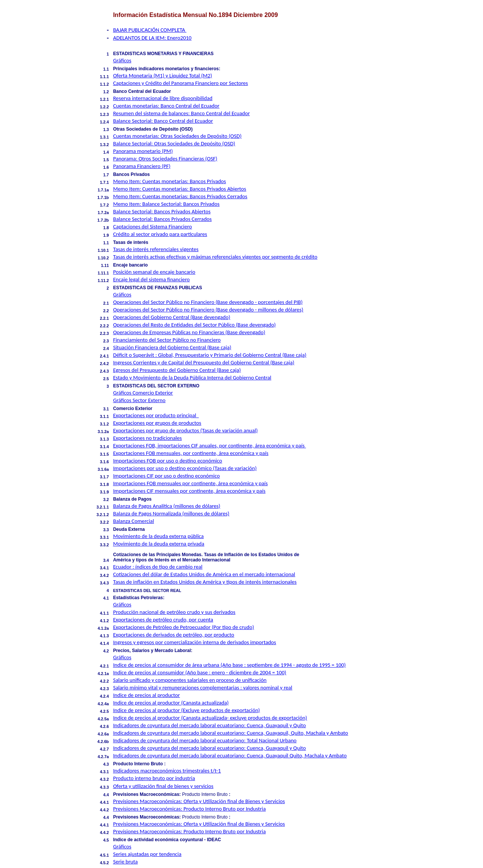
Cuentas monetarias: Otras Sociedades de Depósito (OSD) (178, 136)
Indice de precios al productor (147, 695)
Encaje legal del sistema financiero (152, 279)
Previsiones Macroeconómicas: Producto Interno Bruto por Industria (190, 809)
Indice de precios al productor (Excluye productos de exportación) (187, 710)
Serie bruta (125, 862)
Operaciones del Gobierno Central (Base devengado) (172, 317)
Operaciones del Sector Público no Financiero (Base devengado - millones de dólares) (208, 310)
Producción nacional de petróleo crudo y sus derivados (174, 612)
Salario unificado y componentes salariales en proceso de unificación (190, 680)
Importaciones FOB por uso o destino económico (168, 461)
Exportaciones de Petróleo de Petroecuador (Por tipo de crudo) (184, 627)
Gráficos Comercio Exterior (143, 393)
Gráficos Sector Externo (139, 400)
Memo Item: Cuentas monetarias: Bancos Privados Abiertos (180, 189)
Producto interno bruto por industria (154, 778)
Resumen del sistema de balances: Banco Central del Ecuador (182, 113)
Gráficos (122, 60)
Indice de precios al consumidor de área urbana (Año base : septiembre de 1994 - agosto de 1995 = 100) (230, 665)
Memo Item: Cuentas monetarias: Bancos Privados (170, 181)
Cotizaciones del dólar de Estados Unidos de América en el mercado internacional (204, 574)
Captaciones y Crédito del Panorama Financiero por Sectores (181, 83)
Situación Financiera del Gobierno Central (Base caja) (172, 347)
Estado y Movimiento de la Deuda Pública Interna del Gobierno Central (192, 378)
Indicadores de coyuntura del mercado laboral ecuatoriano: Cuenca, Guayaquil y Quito (210, 725)
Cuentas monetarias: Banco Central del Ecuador (166, 106)
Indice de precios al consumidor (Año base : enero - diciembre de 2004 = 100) (200, 672)
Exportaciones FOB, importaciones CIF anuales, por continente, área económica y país (210, 446)
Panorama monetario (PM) (143, 151)
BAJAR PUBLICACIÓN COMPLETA (150, 30)
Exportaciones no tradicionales (148, 438)
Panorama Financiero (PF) (142, 166)
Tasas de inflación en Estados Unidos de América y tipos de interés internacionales (205, 582)
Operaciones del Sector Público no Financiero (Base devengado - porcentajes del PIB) (208, 302)
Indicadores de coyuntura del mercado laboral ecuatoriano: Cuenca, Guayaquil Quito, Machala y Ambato (230, 755)
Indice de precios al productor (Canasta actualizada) (171, 703)
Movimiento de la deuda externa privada (159, 544)
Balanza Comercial (134, 521)
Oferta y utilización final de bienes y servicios (163, 786)
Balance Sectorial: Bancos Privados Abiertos (162, 211)
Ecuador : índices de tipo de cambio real (158, 567)
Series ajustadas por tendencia (147, 854)
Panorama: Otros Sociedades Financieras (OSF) (165, 159)
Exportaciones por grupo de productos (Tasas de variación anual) (185, 430)
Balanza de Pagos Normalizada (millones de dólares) (171, 513)
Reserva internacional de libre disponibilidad (163, 98)
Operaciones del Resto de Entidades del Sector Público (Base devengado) (195, 325)
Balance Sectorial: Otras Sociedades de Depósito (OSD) (174, 143)
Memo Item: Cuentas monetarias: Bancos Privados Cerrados (180, 196)
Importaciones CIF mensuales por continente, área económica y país (189, 491)
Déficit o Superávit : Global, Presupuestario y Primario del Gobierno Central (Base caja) (210, 355)
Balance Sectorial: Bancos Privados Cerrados (162, 219)
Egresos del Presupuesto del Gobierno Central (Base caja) (177, 370)
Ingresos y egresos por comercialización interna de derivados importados (195, 642)
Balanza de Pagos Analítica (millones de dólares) (167, 506)
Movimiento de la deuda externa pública (158, 536)
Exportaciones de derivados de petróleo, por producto (174, 635)
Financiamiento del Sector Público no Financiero (167, 340)
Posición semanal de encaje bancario (154, 272)
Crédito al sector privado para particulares (160, 234)
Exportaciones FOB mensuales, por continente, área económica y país (191, 453)
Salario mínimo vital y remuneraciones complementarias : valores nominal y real (203, 688)
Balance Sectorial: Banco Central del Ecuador (163, 121)
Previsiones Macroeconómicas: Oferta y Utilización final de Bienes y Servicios (199, 801)
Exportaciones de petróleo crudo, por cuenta (163, 620)
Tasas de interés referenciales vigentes (156, 249)
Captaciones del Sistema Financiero (153, 227)
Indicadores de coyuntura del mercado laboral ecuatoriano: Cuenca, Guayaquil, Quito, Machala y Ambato (231, 733)
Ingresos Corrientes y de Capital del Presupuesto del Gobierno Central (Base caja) (204, 362)
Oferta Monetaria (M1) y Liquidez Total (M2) (163, 76)
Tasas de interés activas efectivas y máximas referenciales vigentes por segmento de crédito (215, 257)
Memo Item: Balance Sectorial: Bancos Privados (166, 204)
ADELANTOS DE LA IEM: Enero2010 (152, 38)
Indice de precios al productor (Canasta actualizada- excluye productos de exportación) (210, 718)
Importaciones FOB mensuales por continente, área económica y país (191, 483)
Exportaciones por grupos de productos (157, 423)
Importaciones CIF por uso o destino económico (167, 476)
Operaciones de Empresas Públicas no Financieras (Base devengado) (189, 332)
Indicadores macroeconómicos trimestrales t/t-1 (167, 771)
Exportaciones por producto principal (156, 415)
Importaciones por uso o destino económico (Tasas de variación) (185, 468)
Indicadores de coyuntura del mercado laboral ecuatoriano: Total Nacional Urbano (205, 740)
